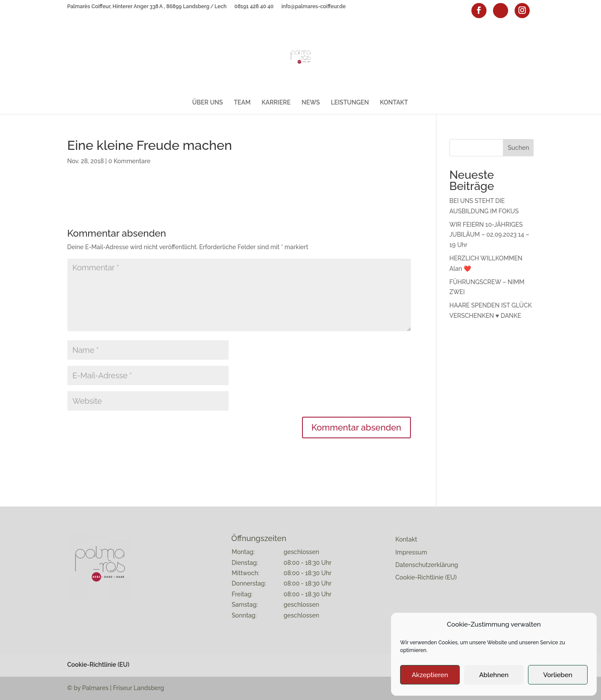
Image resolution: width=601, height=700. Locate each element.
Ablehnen (494, 675)
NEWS (311, 103)
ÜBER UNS (208, 103)
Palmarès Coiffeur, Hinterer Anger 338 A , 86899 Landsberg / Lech (147, 7)
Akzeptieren (430, 675)
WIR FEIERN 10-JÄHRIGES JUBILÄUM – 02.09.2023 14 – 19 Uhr (489, 235)
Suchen (518, 148)
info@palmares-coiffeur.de (313, 7)
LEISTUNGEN (350, 103)
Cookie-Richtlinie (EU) (426, 577)
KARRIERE (276, 103)
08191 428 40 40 (254, 7)
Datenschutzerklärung (427, 565)
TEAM (242, 103)
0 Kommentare (129, 161)
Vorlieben (558, 675)
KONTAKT (394, 103)
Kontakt (406, 539)
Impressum (411, 552)
